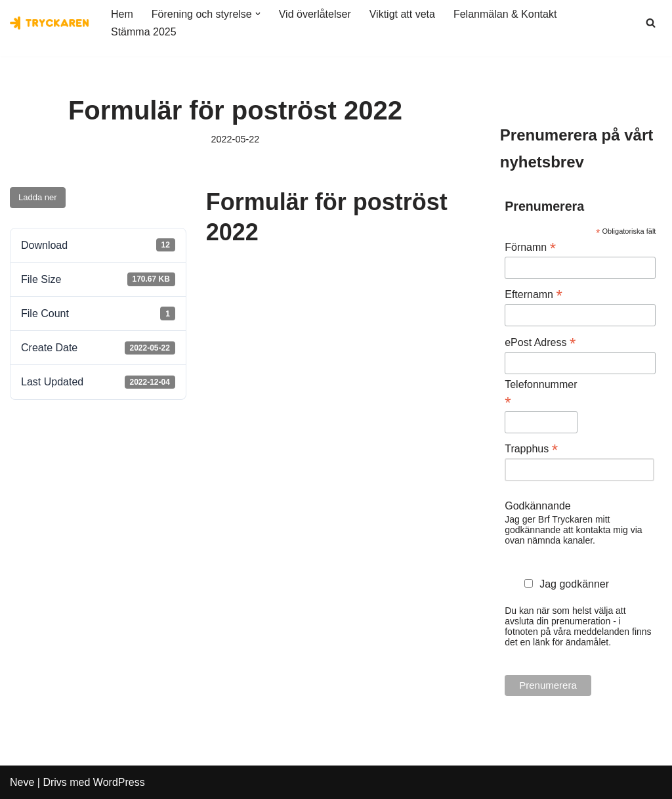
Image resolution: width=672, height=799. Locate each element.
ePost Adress (540, 342)
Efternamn (534, 294)
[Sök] (651, 23)
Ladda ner (38, 197)
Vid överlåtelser (315, 14)
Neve (22, 782)
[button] (258, 14)
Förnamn (530, 247)
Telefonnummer (541, 394)
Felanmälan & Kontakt (505, 14)
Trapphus (531, 449)
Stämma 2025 (144, 32)
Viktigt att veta (402, 14)
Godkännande (538, 506)
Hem (122, 14)
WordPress (119, 782)
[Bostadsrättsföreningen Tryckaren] (49, 23)
